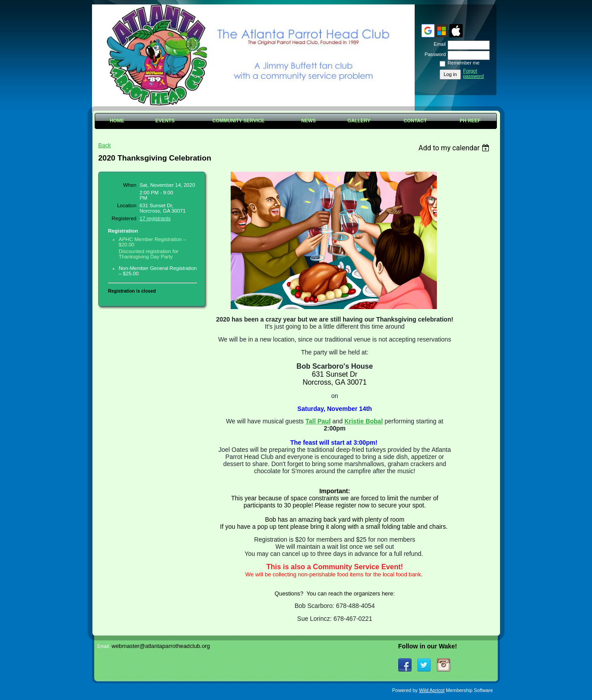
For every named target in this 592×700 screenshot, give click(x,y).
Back (104, 145)
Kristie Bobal (364, 421)
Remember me (464, 63)
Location (127, 205)
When (130, 185)
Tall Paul (318, 421)
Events (165, 121)
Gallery (359, 121)
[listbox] (455, 148)
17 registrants (155, 218)
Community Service (238, 121)
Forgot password (474, 73)
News (309, 121)
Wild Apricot (432, 690)
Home (117, 121)
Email (438, 44)
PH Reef (470, 121)
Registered (124, 218)
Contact (415, 121)
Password (434, 54)
